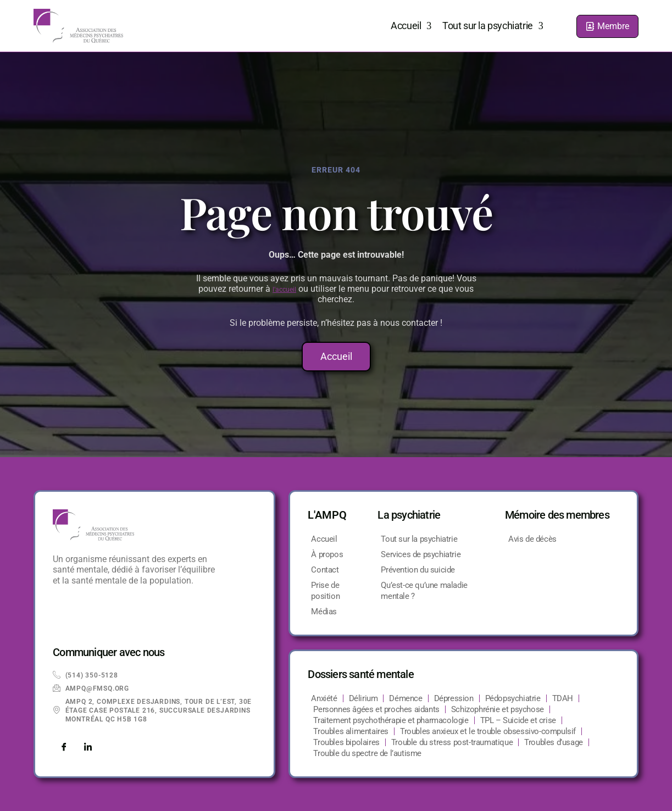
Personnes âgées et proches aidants (376, 709)
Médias (324, 612)
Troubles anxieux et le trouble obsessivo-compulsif (488, 731)
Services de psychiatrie (421, 554)
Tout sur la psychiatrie (493, 26)
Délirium (363, 698)
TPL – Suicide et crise (518, 720)
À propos (327, 554)
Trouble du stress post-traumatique (452, 742)
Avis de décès (532, 539)
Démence (406, 698)
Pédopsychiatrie (513, 698)
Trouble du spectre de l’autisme (367, 753)
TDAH (563, 698)
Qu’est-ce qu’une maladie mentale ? (424, 591)
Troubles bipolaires (346, 742)
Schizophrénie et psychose (498, 709)
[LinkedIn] (88, 748)
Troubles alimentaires (351, 731)
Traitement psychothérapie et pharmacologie (391, 720)
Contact (325, 570)
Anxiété (324, 698)
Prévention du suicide (418, 570)
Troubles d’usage (554, 742)
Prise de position (325, 591)
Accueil (411, 26)
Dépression (454, 698)
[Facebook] (64, 748)
